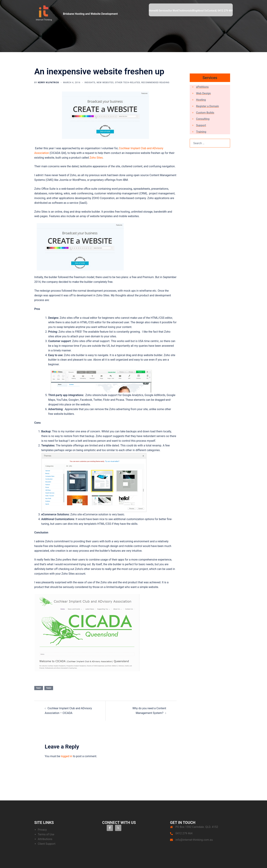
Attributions (45, 839)
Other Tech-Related (127, 83)
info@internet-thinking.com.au (194, 840)
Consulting (203, 119)
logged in (67, 756)
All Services (162, 11)
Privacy (42, 830)
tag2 (49, 688)
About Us (202, 11)
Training (201, 132)
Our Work (173, 11)
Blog (195, 11)
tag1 (39, 688)
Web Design (204, 93)
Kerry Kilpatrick (48, 83)
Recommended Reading (155, 83)
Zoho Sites (96, 158)
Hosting (201, 100)
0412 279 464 (225, 11)
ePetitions (202, 87)
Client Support (47, 844)
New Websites (105, 83)
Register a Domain (208, 106)
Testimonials (185, 11)
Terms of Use (46, 834)
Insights (90, 83)
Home (152, 11)
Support (201, 125)
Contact (211, 11)
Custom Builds (205, 113)
